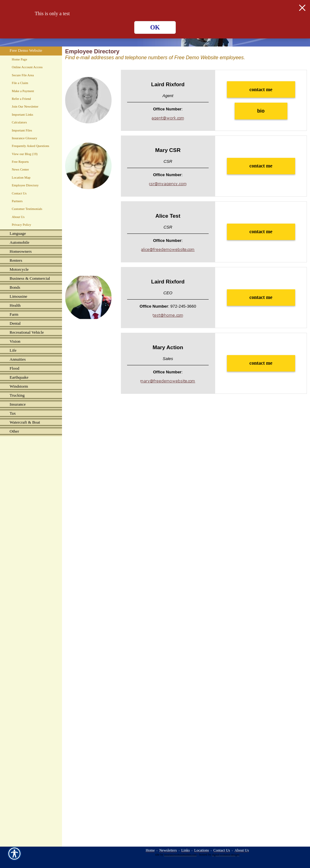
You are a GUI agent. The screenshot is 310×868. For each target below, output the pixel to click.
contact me (261, 89)
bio (261, 111)
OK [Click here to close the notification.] (155, 27)
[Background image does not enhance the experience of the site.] (31, 234)
